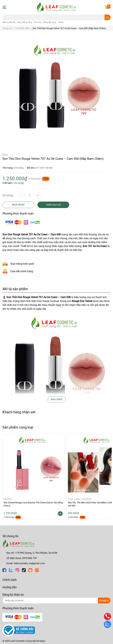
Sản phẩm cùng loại (18, 427)
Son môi (38, 22)
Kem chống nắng (25, 22)
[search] (108, 17)
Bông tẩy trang (50, 22)
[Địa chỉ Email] (56, 601)
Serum (61, 22)
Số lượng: (8, 195)
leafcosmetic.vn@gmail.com (29, 563)
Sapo (42, 641)
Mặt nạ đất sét (9, 22)
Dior (5, 155)
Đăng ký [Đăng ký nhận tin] (104, 600)
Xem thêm (57, 399)
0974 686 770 (29, 558)
